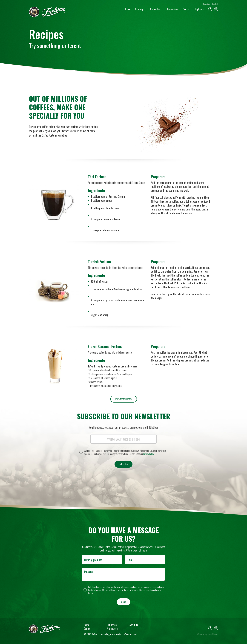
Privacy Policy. (149, 454)
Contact (187, 9)
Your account (131, 634)
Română (206, 4)
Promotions (173, 9)
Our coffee (155, 9)
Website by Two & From (207, 634)
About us (134, 625)
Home (127, 9)
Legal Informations (115, 634)
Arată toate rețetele (124, 399)
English (198, 9)
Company (139, 9)
